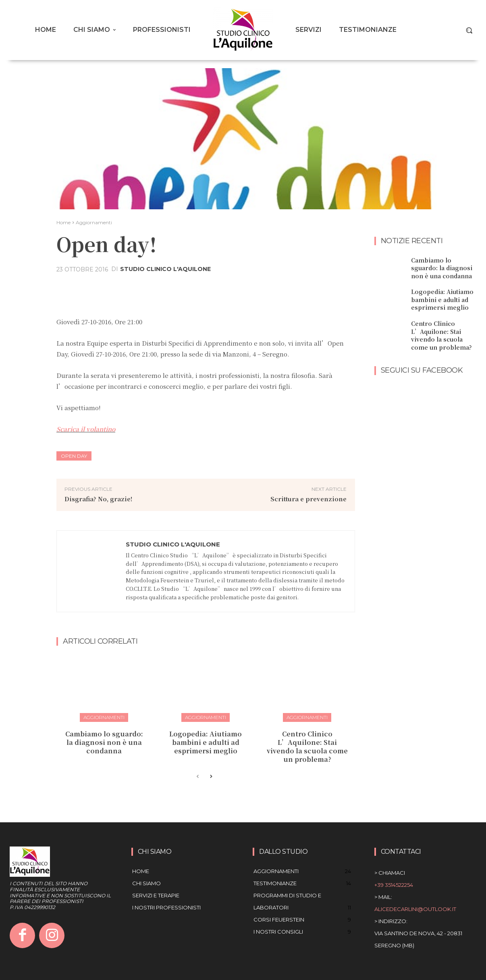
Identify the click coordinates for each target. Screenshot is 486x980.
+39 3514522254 (394, 885)
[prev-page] (198, 777)
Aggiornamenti (94, 222)
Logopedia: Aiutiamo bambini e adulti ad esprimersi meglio (206, 742)
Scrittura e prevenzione (308, 499)
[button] (469, 30)
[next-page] (211, 777)
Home (63, 222)
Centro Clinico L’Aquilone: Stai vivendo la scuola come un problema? (307, 746)
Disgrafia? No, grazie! (99, 499)
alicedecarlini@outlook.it (415, 909)
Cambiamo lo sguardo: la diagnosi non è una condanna (104, 742)
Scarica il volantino (86, 429)
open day (74, 456)
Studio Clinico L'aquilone (165, 269)
